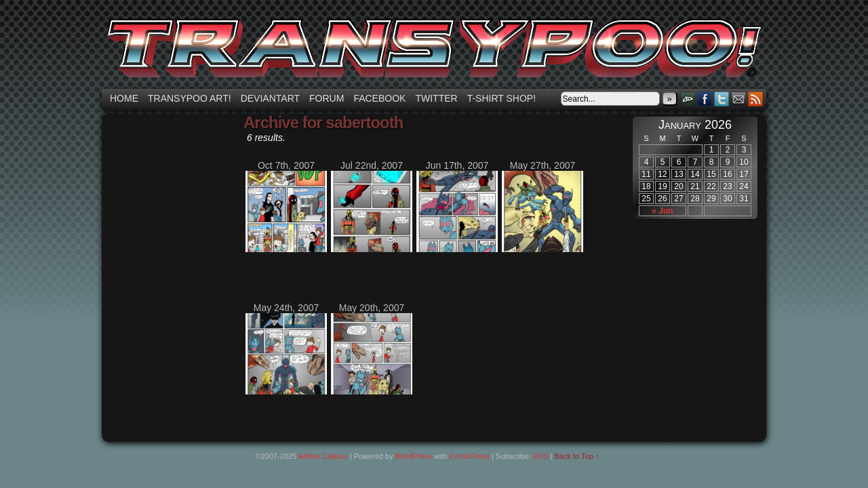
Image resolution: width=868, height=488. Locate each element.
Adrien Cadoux (323, 456)
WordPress (414, 456)
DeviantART (688, 99)
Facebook (379, 98)
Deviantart (270, 98)
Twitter (436, 98)
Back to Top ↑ (577, 456)
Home (124, 98)
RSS (756, 99)
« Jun (662, 211)
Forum (327, 98)
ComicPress (470, 456)
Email (739, 99)
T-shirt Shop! (501, 98)
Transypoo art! (190, 98)
